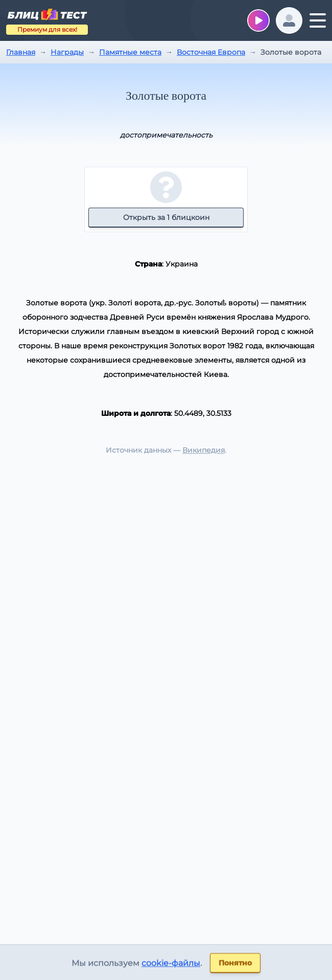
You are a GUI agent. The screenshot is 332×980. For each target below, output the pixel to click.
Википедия (204, 450)
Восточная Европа (211, 52)
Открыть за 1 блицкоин (166, 217)
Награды (67, 52)
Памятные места (130, 52)
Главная (21, 52)
